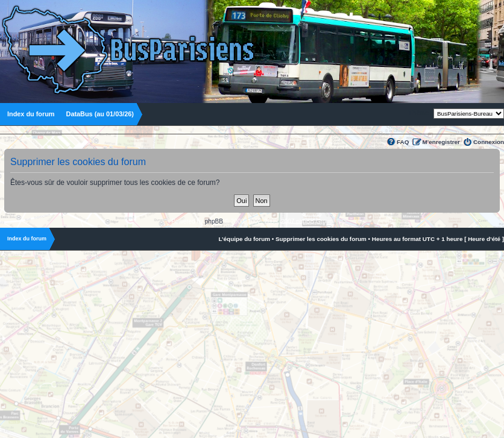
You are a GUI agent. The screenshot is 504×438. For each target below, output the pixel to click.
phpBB (214, 221)
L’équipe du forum (244, 239)
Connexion (489, 142)
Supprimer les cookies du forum (321, 239)
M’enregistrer (441, 142)
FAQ (403, 142)
